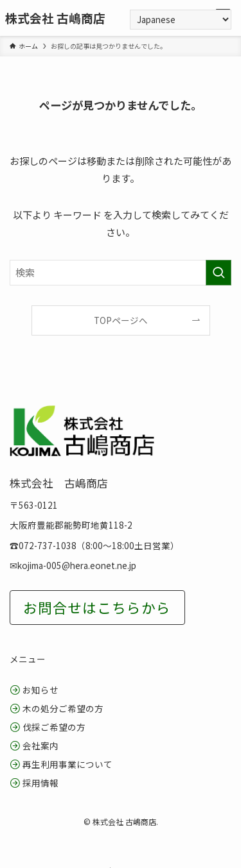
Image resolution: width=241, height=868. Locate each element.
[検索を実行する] (219, 273)
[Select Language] (181, 20)
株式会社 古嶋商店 (55, 18)
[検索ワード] (121, 273)
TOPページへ (121, 320)
